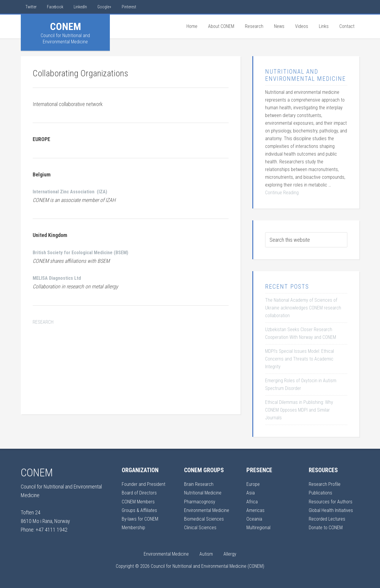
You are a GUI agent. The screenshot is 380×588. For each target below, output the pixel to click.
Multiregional (259, 527)
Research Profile (325, 484)
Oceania (255, 519)
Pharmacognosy (201, 501)
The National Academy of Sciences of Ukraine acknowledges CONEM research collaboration (303, 308)
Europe (254, 484)
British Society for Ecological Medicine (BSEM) (85, 252)
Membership (134, 527)
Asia (251, 493)
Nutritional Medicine (204, 493)
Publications (321, 493)
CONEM (65, 26)
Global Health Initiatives (332, 510)
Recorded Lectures (328, 519)
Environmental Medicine (208, 510)
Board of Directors (140, 493)
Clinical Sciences (201, 527)
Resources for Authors (332, 501)
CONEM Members (140, 501)
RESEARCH (44, 322)
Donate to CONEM (327, 527)
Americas (256, 510)
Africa (252, 501)
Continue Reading (282, 193)
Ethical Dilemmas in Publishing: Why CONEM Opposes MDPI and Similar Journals (299, 410)
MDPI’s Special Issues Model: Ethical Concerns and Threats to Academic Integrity (300, 359)
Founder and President (145, 484)
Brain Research (199, 484)
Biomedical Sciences (205, 519)
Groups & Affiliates (140, 510)
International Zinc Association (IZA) (73, 191)
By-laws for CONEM (141, 519)
